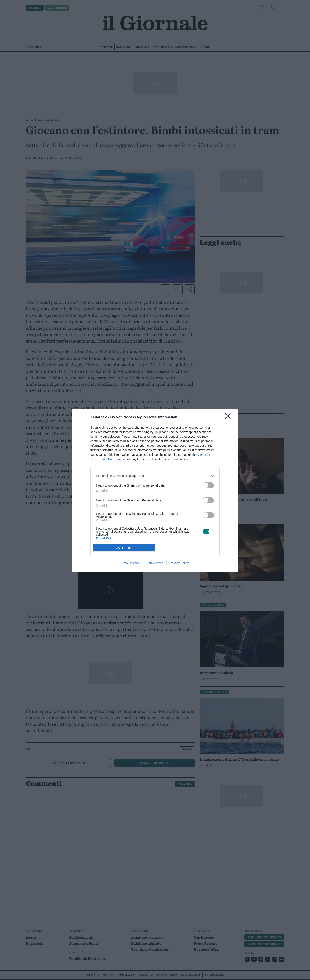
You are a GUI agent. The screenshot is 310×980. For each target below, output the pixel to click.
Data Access (155, 563)
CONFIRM (124, 548)
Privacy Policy (179, 563)
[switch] (208, 485)
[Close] (229, 417)
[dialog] (155, 490)
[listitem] (155, 476)
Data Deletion (131, 563)
